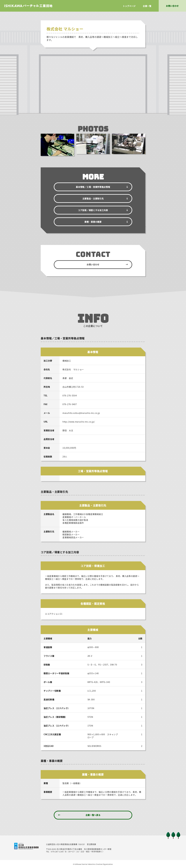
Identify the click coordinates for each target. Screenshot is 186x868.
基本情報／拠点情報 (93, 187)
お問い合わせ (93, 264)
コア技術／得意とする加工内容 (93, 210)
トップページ (129, 6)
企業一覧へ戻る (93, 815)
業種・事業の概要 (93, 222)
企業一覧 (147, 6)
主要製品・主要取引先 (93, 198)
